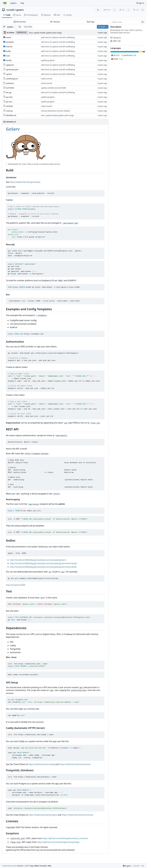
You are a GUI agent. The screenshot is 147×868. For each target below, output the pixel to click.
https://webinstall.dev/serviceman (75, 764)
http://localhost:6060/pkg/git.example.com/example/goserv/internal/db (43, 567)
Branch (55, 22)
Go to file (28, 27)
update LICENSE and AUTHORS (54, 88)
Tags (91, 22)
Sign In (140, 3)
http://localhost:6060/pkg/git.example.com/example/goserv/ (38, 560)
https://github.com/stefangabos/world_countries (65, 838)
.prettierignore (12, 79)
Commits (20, 22)
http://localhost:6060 (16, 585)
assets (9, 37)
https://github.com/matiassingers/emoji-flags (58, 842)
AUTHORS (10, 88)
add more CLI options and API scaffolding (58, 37)
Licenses (136, 866)
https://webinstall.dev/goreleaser (25, 182)
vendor (9, 60)
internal (9, 47)
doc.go (9, 92)
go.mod (9, 97)
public (9, 51)
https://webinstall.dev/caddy (42, 764)
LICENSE (9, 106)
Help (22, 3)
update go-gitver (48, 60)
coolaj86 (10, 10)
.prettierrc (10, 83)
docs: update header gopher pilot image (45, 33)
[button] (20, 27)
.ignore (9, 74)
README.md (11, 115)
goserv (20, 10)
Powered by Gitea (10, 866)
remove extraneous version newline (56, 111)
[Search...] (143, 22)
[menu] (127, 866)
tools (8, 56)
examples (10, 42)
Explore (13, 3)
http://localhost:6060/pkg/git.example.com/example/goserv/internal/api (43, 563)
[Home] (5, 3)
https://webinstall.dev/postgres (43, 815)
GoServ (13, 129)
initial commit (47, 79)
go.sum (9, 102)
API (143, 866)
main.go (9, 111)
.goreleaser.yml (12, 69)
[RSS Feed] (98, 10)
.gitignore (10, 65)
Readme (116, 38)
